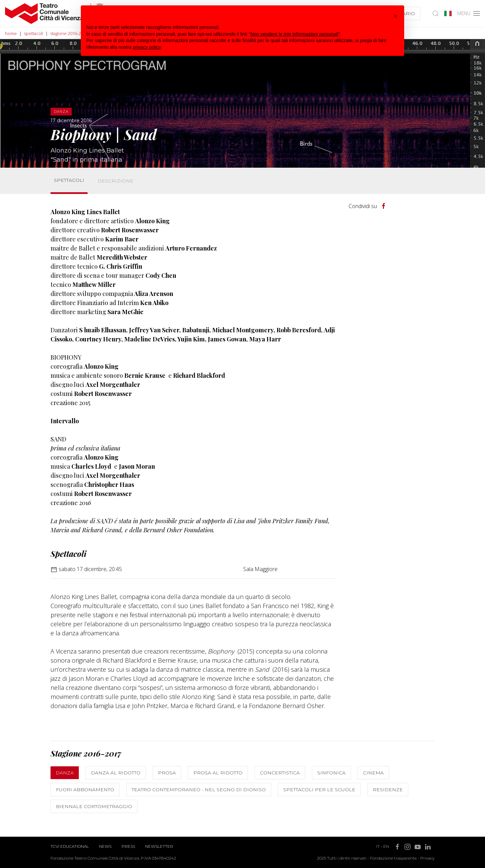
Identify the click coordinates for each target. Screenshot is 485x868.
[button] (395, 16)
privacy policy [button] (147, 47)
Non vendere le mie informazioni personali (294, 34)
